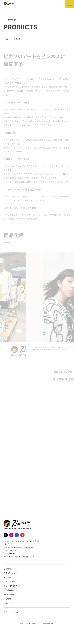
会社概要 (7, 599)
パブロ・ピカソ (9, 582)
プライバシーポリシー (12, 612)
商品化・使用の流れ (11, 586)
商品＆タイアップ (10, 573)
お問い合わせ (9, 603)
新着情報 (7, 569)
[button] (3, 318)
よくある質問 (9, 595)
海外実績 (7, 577)
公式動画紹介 (9, 590)
